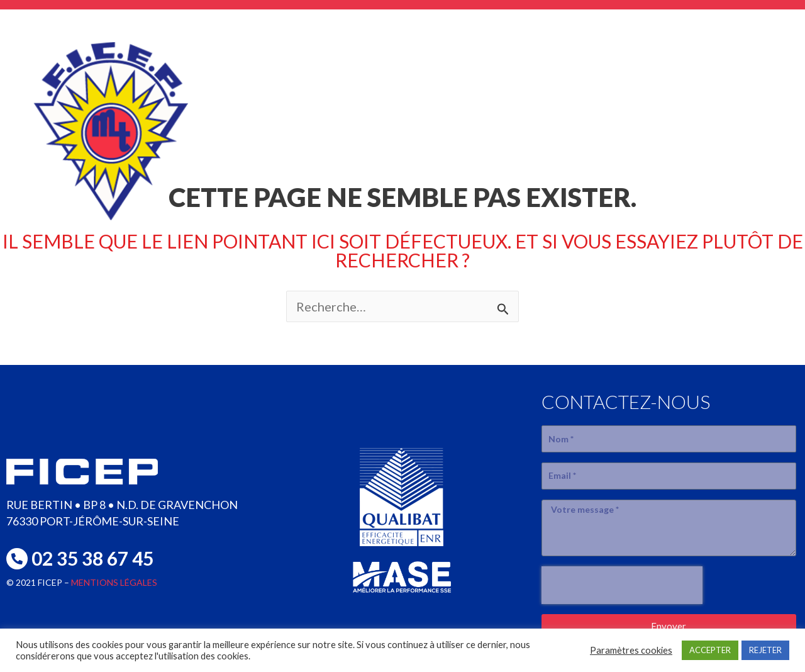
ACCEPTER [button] (710, 650)
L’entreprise (358, 107)
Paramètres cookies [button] (631, 650)
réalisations (615, 107)
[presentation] (622, 585)
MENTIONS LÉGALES (114, 582)
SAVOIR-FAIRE (487, 107)
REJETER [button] (765, 650)
